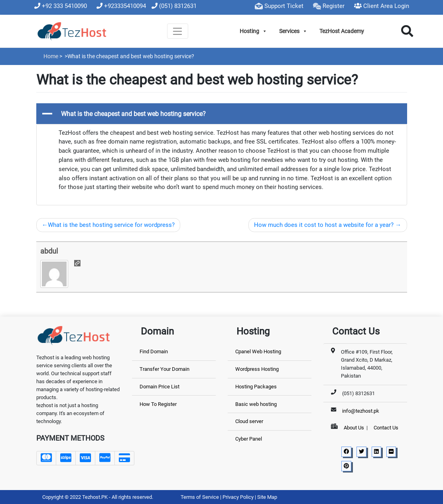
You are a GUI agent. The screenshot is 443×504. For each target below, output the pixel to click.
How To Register (158, 404)
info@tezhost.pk (361, 411)
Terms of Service (200, 497)
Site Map (267, 497)
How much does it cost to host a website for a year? (324, 225)
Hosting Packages (256, 387)
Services (293, 31)
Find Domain (154, 351)
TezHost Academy (342, 31)
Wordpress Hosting (257, 369)
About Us (354, 428)
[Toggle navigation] (178, 31)
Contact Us (386, 428)
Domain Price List (159, 387)
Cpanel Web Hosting (258, 351)
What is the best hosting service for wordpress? (111, 225)
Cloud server (249, 421)
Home (51, 56)
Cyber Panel (249, 439)
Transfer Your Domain (164, 369)
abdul (49, 251)
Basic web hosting (256, 404)
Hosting (253, 31)
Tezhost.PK (95, 497)
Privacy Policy (239, 497)
